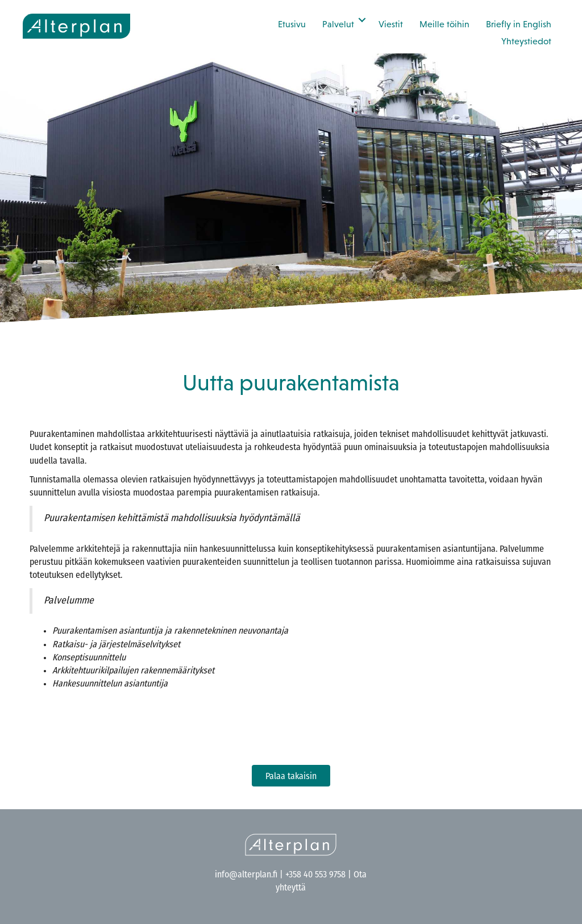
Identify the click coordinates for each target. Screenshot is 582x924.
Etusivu (292, 24)
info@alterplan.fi (246, 875)
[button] (362, 20)
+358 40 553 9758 (315, 875)
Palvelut (338, 24)
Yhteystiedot (526, 41)
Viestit (391, 24)
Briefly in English (519, 24)
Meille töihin (444, 24)
